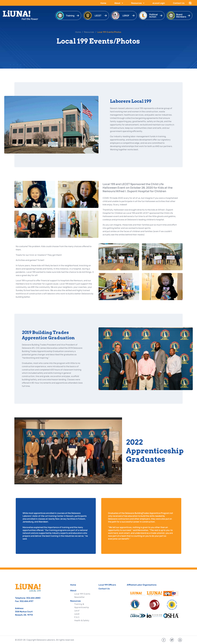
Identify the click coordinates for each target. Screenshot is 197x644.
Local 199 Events (82, 594)
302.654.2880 (33, 598)
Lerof (77, 611)
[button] (190, 3)
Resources (138, 3)
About (119, 3)
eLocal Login (159, 3)
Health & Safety (82, 621)
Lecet (77, 614)
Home (103, 3)
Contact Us (179, 3)
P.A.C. (77, 617)
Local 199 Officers (107, 585)
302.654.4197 (26, 601)
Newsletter (79, 597)
